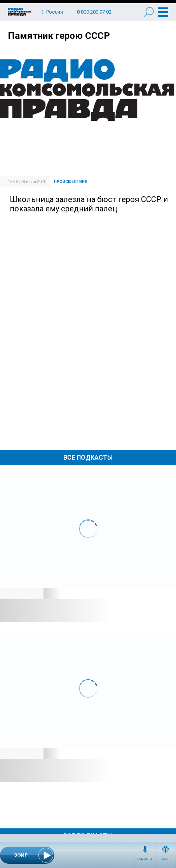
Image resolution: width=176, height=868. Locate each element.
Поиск (149, 12)
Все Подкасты (88, 458)
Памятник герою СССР (59, 36)
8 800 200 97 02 (94, 12)
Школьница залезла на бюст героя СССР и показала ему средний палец (89, 204)
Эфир (166, 859)
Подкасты (145, 859)
